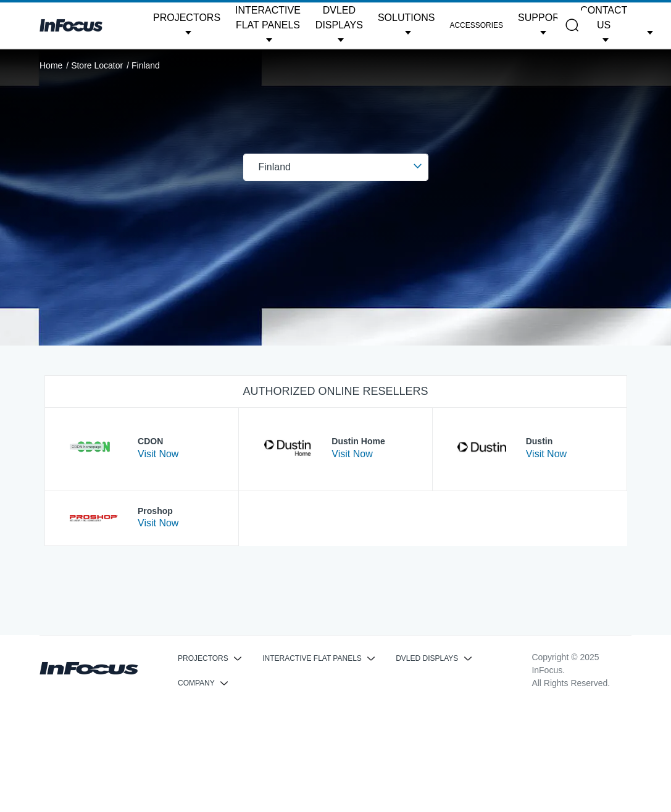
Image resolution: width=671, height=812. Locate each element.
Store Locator (97, 65)
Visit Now (158, 454)
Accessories (476, 25)
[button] (187, 25)
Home (51, 65)
